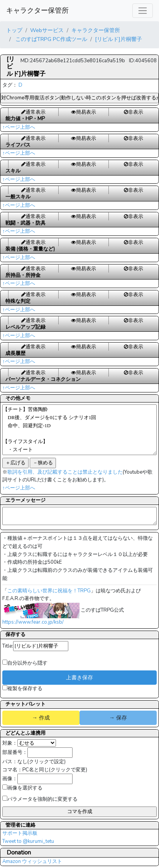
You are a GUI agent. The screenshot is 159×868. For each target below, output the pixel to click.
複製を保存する (22, 689)
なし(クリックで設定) (41, 762)
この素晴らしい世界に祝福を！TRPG (49, 591)
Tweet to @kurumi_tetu (28, 841)
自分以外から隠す (25, 663)
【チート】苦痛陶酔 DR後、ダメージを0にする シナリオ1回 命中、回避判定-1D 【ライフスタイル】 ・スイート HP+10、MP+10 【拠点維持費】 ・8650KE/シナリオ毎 (79, 430)
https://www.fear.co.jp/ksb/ (33, 622)
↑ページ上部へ (19, 127)
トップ (14, 30)
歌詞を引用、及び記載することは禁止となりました (65, 472)
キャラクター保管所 (37, 10)
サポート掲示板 (20, 833)
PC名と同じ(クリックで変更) (55, 770)
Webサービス (47, 30)
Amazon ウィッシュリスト (32, 861)
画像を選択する (22, 788)
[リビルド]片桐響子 (118, 39)
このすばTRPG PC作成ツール (51, 39)
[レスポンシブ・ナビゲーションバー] (143, 11)
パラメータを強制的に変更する (40, 799)
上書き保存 (79, 677)
